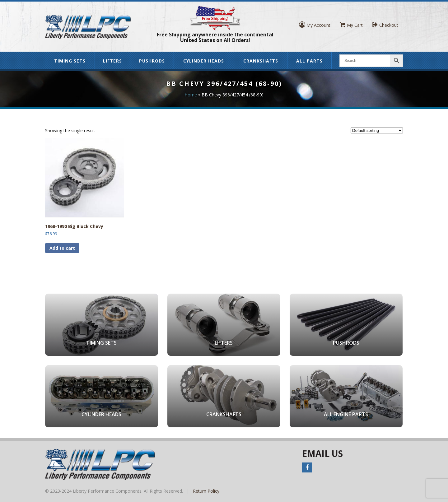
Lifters (112, 61)
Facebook (307, 467)
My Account (315, 25)
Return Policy (206, 491)
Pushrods (152, 61)
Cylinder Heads (204, 61)
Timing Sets (70, 61)
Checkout (385, 25)
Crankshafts (261, 61)
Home (191, 95)
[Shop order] (377, 130)
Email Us (322, 453)
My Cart (351, 25)
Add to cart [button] (62, 248)
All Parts (309, 61)
